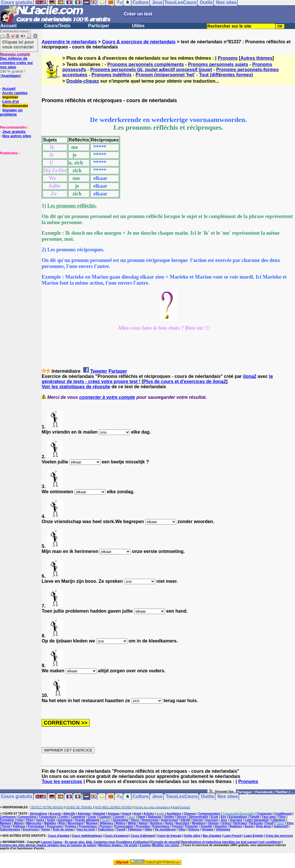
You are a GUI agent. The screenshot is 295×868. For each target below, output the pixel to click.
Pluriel (6, 826)
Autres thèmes (256, 58)
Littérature (278, 820)
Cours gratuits (17, 797)
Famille (255, 817)
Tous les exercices (62, 781)
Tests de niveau (63, 829)
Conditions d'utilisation (133, 842)
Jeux (157, 797)
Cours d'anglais (59, 836)
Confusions (8, 817)
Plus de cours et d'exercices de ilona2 (185, 381)
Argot (137, 814)
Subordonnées (10, 829)
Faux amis (269, 817)
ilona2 (250, 376)
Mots (62, 823)
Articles (149, 814)
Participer (99, 26)
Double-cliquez (83, 81)
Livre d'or (11, 101)
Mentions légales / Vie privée (118, 845)
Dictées (169, 817)
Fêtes (30, 820)
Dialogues (155, 817)
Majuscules (34, 823)
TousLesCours (182, 797)
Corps (92, 817)
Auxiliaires (174, 814)
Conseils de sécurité (165, 842)
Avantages (10, 76)
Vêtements (223, 829)
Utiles (138, 26)
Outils (207, 797)
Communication (209, 814)
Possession (55, 826)
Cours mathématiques (87, 836)
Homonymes (150, 820)
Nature (143, 823)
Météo (132, 823)
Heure (135, 820)
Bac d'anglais (212, 836)
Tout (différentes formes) (226, 75)
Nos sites (228, 797)
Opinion (214, 823)
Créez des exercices (279, 836)
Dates (142, 817)
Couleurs (105, 817)
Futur (20, 820)
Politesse (19, 826)
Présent (177, 826)
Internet (198, 820)
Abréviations (39, 814)
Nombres (156, 823)
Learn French (233, 836)
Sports (249, 826)
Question (221, 826)
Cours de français (169, 836)
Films (282, 817)
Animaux (114, 814)
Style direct (264, 826)
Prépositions (161, 826)
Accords (55, 814)
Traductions (106, 829)
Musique (92, 823)
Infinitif (185, 820)
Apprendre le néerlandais (69, 42)
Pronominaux (88, 826)
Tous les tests (86, 829)
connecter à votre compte (107, 397)
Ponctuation (36, 826)
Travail (121, 829)
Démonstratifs (198, 817)
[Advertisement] (17, 184)
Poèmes (71, 826)
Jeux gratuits (14, 132)
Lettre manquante (257, 820)
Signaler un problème (11, 112)
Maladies (50, 823)
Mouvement (76, 823)
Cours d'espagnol (117, 836)
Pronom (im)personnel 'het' (165, 75)
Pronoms (228, 58)
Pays (290, 823)
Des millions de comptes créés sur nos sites (17, 61)
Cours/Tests (57, 26)
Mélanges (107, 823)
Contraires (78, 817)
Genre (40, 820)
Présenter (191, 826)
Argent (127, 814)
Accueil (8, 26)
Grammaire (65, 820)
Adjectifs (69, 814)
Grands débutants (87, 820)
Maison (19, 823)
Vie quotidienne (165, 829)
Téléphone (135, 829)
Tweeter (99, 371)
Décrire (181, 817)
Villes (182, 829)
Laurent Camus (52, 842)
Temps (46, 829)
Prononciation (124, 826)
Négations (199, 823)
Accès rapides (15, 93)
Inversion (212, 820)
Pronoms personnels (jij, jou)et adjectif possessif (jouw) (151, 70)
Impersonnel (169, 820)
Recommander (15, 106)
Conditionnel (283, 814)
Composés (264, 814)
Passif (270, 823)
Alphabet (99, 814)
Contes (64, 817)
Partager (118, 371)
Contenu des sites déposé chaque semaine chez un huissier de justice (48, 845)
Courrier (119, 817)
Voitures (194, 829)
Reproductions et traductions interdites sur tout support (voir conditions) (231, 842)
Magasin (6, 823)
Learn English (254, 836)
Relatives (236, 826)
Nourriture (182, 823)
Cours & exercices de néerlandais (139, 42)
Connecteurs (48, 817)
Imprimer (10, 97)
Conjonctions (27, 817)
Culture (141, 797)
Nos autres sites (17, 136)
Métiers (121, 823)
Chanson (190, 814)
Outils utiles (192, 836)
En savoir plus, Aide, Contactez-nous (90, 842)
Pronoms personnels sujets (218, 64)
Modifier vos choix (165, 845)
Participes (240, 823)
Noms (169, 823)
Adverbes (84, 814)
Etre (223, 817)
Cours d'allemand (143, 836)
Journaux (236, 820)
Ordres (226, 823)
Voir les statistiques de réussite (76, 387)
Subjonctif (281, 826)
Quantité (206, 826)
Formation (7, 820)
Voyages (207, 829)
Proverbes (143, 826)
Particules (256, 823)
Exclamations (238, 817)
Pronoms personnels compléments (146, 64)
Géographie (121, 820)
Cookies (145, 845)
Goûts (51, 820)
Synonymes (30, 829)
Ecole (215, 817)
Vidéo (148, 829)
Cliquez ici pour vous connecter (18, 44)
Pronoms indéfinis (112, 75)
